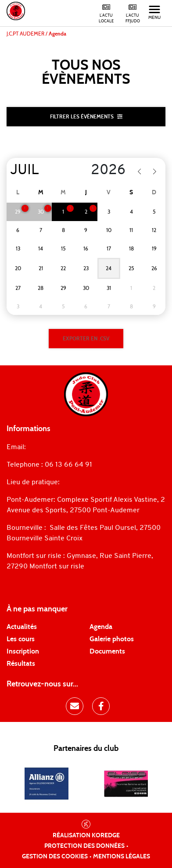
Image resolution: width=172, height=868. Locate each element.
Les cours (21, 639)
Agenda (101, 627)
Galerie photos (112, 639)
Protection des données (84, 846)
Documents (107, 651)
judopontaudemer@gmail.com (77, 447)
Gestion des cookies (55, 857)
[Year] (102, 171)
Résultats (21, 664)
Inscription (23, 651)
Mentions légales (122, 857)
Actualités (22, 627)
